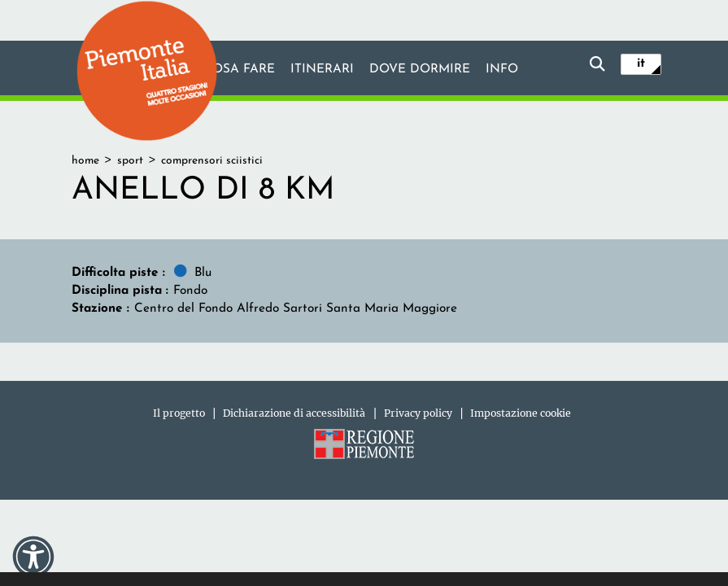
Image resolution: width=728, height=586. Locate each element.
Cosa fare (239, 69)
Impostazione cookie (521, 413)
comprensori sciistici (212, 161)
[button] (33, 557)
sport (130, 161)
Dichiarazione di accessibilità (294, 413)
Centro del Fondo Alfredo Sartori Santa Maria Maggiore (296, 308)
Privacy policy (418, 413)
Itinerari (322, 69)
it (641, 63)
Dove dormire (420, 69)
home (85, 161)
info (502, 69)
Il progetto (179, 413)
